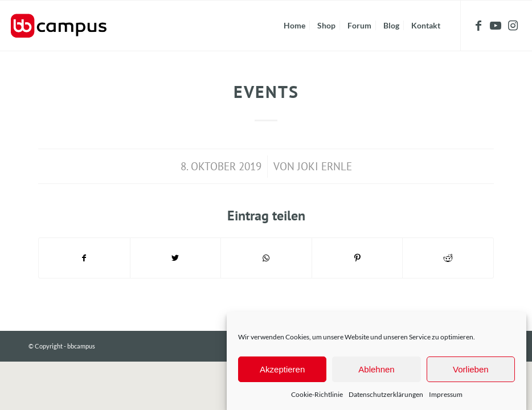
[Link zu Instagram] (513, 25)
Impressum (446, 394)
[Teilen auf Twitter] (176, 258)
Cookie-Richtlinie (317, 394)
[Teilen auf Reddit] (448, 258)
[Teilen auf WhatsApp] (266, 258)
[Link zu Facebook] (478, 25)
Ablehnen (376, 369)
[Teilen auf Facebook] (84, 258)
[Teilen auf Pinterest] (357, 258)
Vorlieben (471, 369)
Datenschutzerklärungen (386, 394)
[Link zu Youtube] (496, 25)
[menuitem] (294, 26)
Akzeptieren (282, 369)
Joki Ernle (325, 166)
